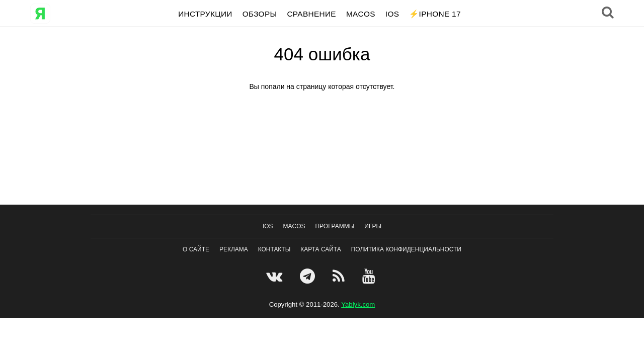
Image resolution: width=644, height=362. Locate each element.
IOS (392, 14)
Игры (373, 226)
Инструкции (205, 14)
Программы (335, 226)
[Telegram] (309, 276)
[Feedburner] (340, 276)
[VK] (275, 276)
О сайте (196, 249)
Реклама (234, 249)
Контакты (274, 249)
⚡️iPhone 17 (435, 14)
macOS (361, 14)
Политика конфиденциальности (406, 249)
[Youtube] (370, 276)
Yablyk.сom (358, 304)
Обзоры (260, 14)
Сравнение (311, 14)
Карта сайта (321, 249)
